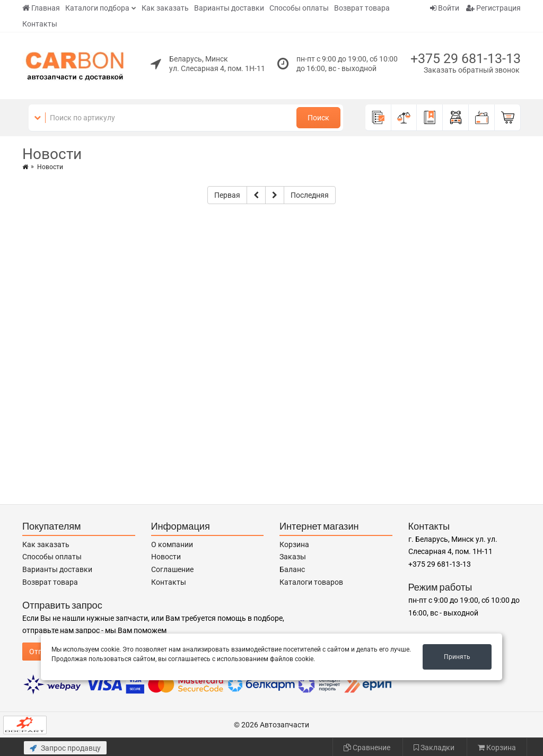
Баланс (292, 569)
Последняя (310, 195)
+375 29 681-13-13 (466, 59)
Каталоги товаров (311, 582)
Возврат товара (362, 8)
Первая (227, 195)
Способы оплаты (299, 8)
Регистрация (493, 8)
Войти (445, 8)
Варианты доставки (229, 8)
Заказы (293, 557)
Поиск (318, 118)
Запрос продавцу (65, 748)
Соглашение (172, 569)
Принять (457, 657)
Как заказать (165, 8)
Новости (166, 557)
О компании (172, 544)
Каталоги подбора (97, 8)
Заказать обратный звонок (472, 70)
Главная (41, 8)
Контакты (40, 24)
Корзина (294, 544)
